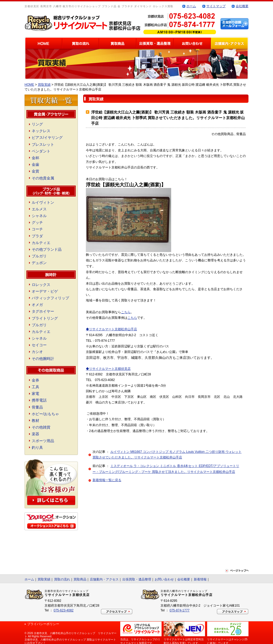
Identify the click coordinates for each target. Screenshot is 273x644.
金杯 (35, 158)
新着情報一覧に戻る (107, 480)
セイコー (39, 345)
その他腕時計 (43, 359)
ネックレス (41, 131)
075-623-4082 (64, 610)
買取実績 (44, 85)
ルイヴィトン (43, 202)
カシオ (37, 352)
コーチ (37, 229)
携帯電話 (39, 400)
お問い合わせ (164, 579)
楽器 (35, 434)
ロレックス (41, 285)
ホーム (191, 6)
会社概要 (242, 6)
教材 (35, 421)
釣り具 (37, 447)
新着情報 (200, 579)
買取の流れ (62, 579)
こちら (126, 312)
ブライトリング (45, 318)
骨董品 (37, 407)
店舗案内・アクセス (104, 579)
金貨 (35, 171)
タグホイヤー (43, 311)
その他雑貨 (41, 427)
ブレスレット (43, 144)
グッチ (37, 222)
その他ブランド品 (47, 249)
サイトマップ (216, 6)
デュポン (39, 263)
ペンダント (41, 151)
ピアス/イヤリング (47, 138)
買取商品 (80, 579)
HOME (29, 85)
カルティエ (41, 243)
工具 (35, 387)
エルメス (39, 209)
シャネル (39, 216)
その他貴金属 (43, 178)
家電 (35, 394)
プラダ (37, 236)
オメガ (37, 305)
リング (37, 124)
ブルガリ (39, 256)
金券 (35, 380)
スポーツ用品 (43, 441)
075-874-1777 (180, 610)
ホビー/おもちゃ (45, 414)
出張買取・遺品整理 (137, 579)
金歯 (35, 164)
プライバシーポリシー (43, 624)
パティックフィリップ (50, 298)
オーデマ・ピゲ (45, 291)
